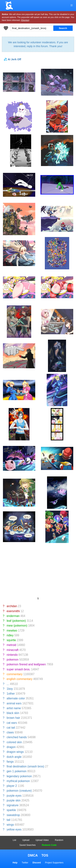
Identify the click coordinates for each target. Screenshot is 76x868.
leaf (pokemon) (16, 621)
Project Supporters (54, 863)
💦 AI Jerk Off (12, 59)
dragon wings (15, 752)
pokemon (13, 660)
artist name (14, 708)
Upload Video (42, 840)
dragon (11, 747)
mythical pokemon (18, 781)
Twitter (25, 863)
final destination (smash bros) (25, 766)
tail (8, 820)
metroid (11, 645)
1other (11, 694)
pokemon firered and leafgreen (26, 664)
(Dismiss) (25, 20)
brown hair (13, 718)
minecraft (13, 650)
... (8, 684)
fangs (10, 762)
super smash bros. (18, 669)
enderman (13, 616)
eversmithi (13, 611)
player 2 (12, 786)
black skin (13, 713)
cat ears (12, 723)
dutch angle (14, 757)
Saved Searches (27, 845)
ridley (10, 635)
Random (59, 840)
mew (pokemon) (17, 626)
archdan (12, 606)
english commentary (20, 679)
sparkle (11, 810)
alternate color (16, 698)
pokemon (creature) (19, 791)
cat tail (11, 728)
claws (10, 732)
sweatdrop (13, 815)
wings (10, 825)
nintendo (12, 655)
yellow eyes (14, 829)
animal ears (14, 703)
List (14, 840)
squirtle (11, 640)
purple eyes (14, 796)
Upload (26, 840)
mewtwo (12, 631)
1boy (10, 689)
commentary (15, 674)
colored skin (14, 742)
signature (13, 805)
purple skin (14, 800)
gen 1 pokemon (17, 771)
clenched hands (17, 737)
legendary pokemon (19, 776)
